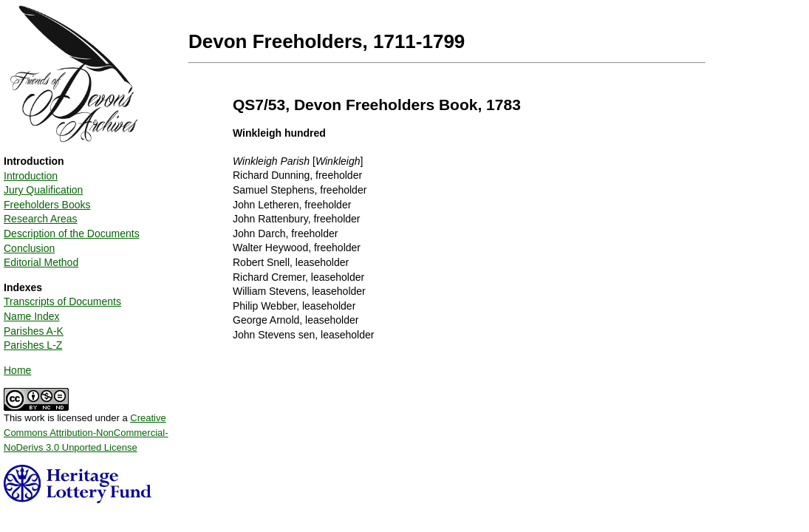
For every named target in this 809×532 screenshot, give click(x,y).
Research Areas (41, 219)
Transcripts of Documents (62, 301)
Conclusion (29, 248)
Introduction (31, 176)
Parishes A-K (34, 331)
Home (17, 370)
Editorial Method (41, 262)
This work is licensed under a (86, 427)
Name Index (31, 316)
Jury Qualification (43, 190)
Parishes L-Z (33, 345)
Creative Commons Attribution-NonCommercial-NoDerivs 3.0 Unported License (86, 432)
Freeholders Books (47, 205)
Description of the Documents (72, 233)
